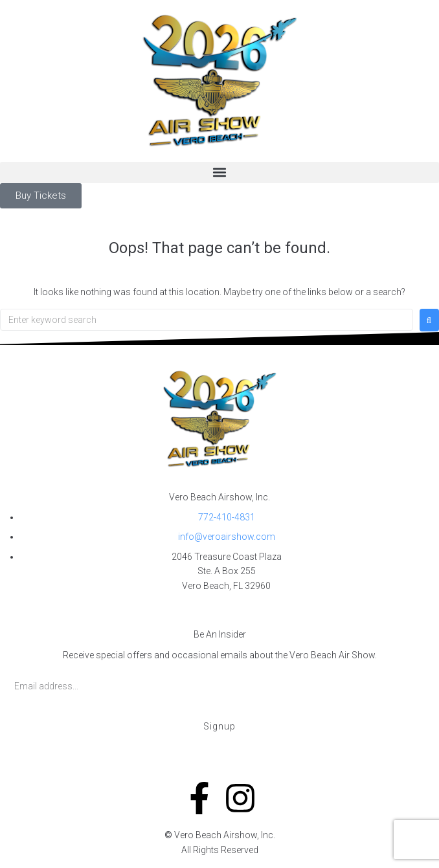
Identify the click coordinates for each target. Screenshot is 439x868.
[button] (219, 172)
